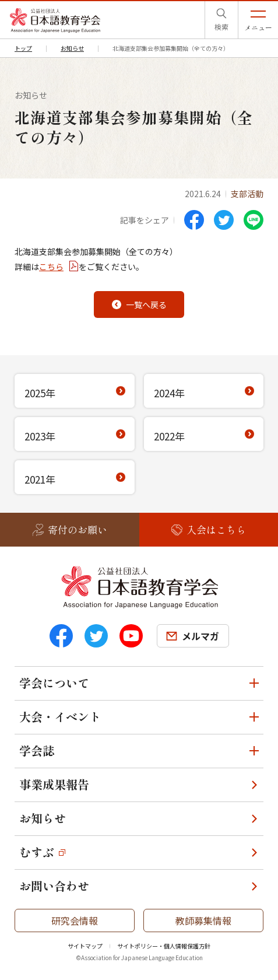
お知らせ (43, 818)
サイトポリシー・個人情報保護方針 (164, 946)
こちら (51, 267)
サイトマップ (85, 946)
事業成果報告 (54, 784)
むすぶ (37, 852)
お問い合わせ (54, 886)
